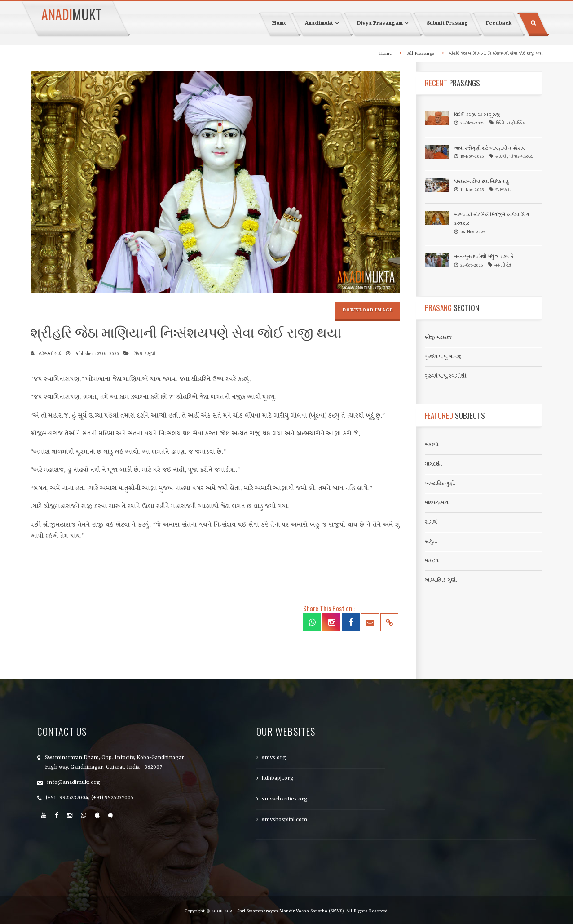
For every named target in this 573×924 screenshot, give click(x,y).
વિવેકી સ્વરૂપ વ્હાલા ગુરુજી (477, 115)
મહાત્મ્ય (432, 561)
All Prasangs (421, 53)
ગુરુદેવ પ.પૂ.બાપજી (443, 357)
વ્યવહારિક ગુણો (440, 484)
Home (385, 53)
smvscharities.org (285, 799)
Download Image (368, 310)
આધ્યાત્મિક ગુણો (441, 580)
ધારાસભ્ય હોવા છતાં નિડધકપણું (481, 182)
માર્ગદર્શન (433, 464)
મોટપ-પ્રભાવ (436, 503)
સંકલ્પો (432, 445)
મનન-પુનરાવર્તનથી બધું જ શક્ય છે (484, 257)
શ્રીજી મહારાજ (439, 338)
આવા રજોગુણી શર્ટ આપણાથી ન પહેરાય (489, 149)
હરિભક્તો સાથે (50, 354)
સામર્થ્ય (431, 522)
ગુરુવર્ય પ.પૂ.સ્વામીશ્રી (445, 376)
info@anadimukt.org (74, 782)
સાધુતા (431, 542)
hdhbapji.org (278, 778)
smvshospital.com (284, 820)
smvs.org (274, 758)
